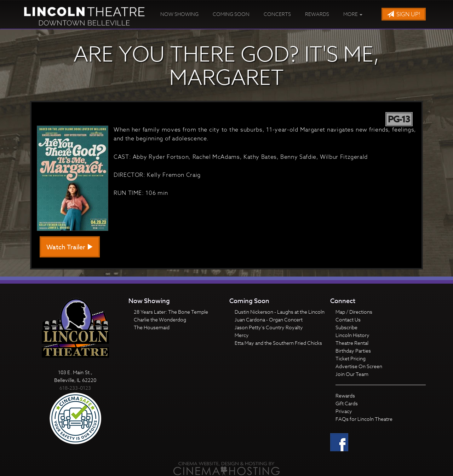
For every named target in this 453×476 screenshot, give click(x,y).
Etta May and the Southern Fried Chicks (278, 343)
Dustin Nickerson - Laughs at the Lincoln (280, 312)
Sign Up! (404, 14)
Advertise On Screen (359, 366)
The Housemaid (152, 327)
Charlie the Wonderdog (160, 320)
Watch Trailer (70, 247)
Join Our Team (352, 374)
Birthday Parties (353, 351)
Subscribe (346, 327)
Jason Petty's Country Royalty (269, 327)
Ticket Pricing (351, 358)
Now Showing (179, 14)
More (353, 14)
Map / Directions (354, 312)
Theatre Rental (352, 343)
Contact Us (348, 320)
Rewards (317, 14)
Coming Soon (231, 14)
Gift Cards (347, 403)
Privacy (344, 411)
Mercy (242, 335)
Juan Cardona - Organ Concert (269, 320)
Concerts (277, 14)
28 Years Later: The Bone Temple (171, 312)
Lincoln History (352, 335)
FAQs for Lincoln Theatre (364, 419)
